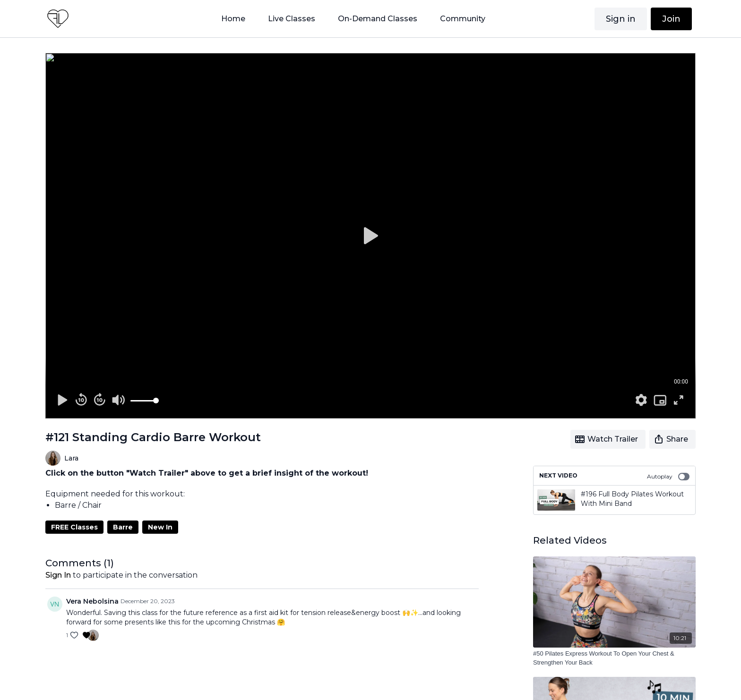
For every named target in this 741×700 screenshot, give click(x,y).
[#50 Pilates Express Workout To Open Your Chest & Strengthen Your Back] (614, 658)
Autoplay (668, 477)
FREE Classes (74, 527)
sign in (58, 575)
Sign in (621, 19)
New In (160, 527)
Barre (123, 527)
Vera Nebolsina (92, 601)
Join (671, 19)
